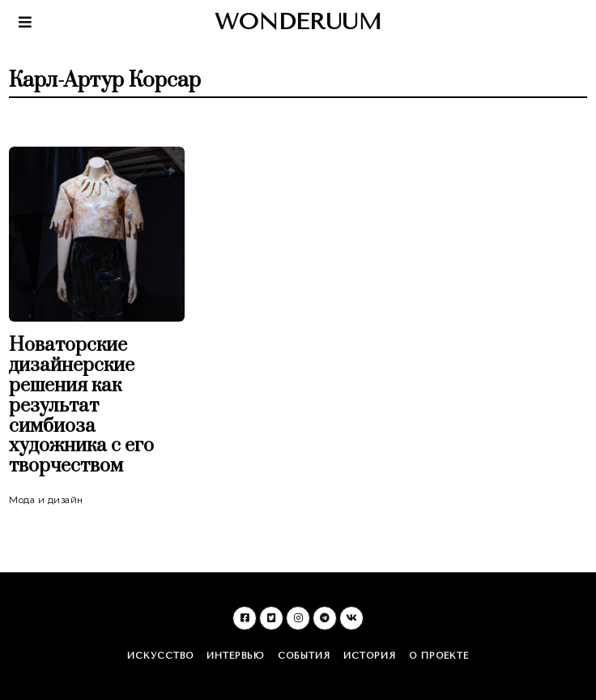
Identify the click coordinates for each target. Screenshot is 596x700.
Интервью (236, 656)
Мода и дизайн (46, 500)
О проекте (439, 656)
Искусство (160, 656)
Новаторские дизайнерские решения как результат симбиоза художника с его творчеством (81, 406)
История (370, 656)
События (304, 656)
